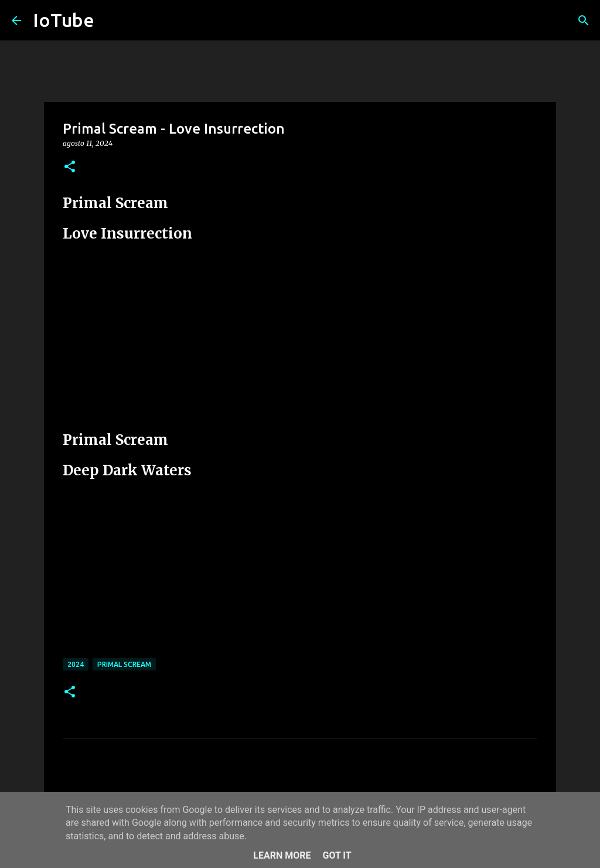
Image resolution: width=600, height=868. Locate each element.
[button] (70, 167)
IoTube (64, 20)
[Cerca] (584, 21)
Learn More (282, 855)
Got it (337, 855)
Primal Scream (124, 664)
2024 (76, 664)
